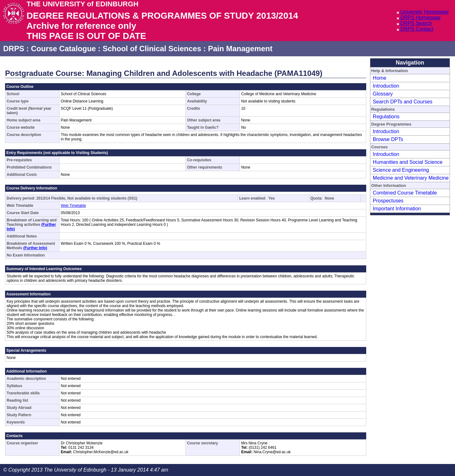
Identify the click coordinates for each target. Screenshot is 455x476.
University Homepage (425, 12)
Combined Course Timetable (405, 193)
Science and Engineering (401, 170)
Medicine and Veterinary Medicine (411, 178)
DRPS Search (416, 23)
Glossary (383, 94)
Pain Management (240, 49)
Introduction (386, 86)
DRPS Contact (417, 29)
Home (380, 78)
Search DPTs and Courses (403, 102)
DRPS (14, 49)
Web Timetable (73, 206)
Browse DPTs (388, 139)
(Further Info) (35, 248)
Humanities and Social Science (408, 162)
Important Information (397, 209)
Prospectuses (388, 201)
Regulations (386, 117)
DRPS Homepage (420, 18)
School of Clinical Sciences (152, 49)
